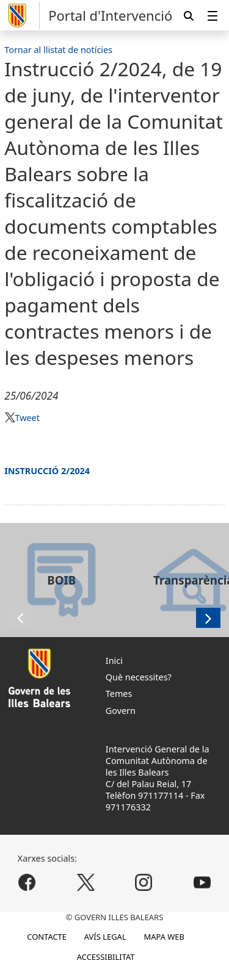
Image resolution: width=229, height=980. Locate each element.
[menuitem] (213, 16)
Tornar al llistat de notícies (58, 50)
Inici (114, 661)
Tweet (27, 418)
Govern (121, 711)
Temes (119, 694)
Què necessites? (139, 677)
